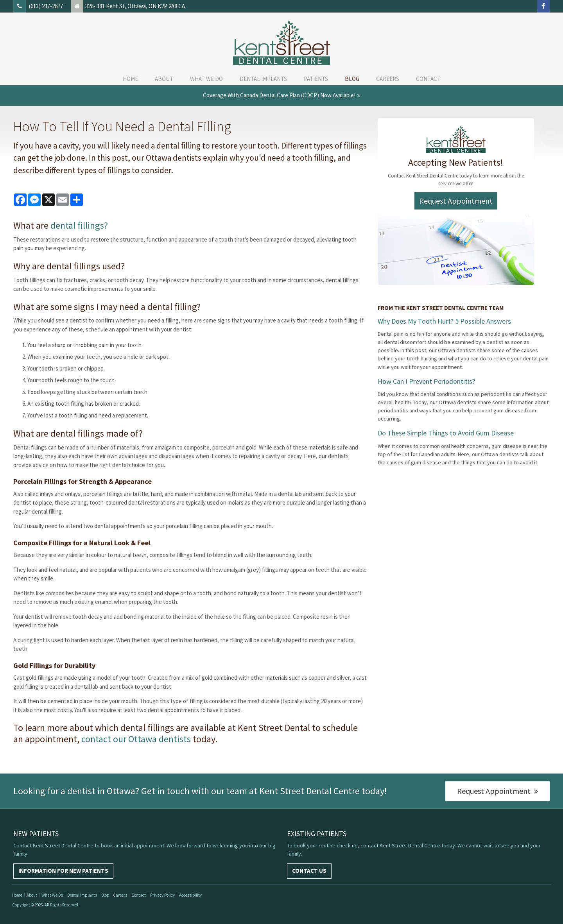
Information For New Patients (63, 871)
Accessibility (190, 895)
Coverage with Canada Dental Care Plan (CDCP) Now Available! (279, 95)
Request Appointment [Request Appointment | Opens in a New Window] (456, 201)
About (164, 79)
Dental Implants (263, 79)
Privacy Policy (162, 895)
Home (130, 79)
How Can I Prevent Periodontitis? (426, 381)
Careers (388, 79)
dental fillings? (79, 225)
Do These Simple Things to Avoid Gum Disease (446, 433)
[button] (524, 135)
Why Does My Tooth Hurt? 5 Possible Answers (444, 321)
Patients (316, 79)
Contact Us (309, 871)
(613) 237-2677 (46, 6)
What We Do (206, 79)
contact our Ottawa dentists (136, 739)
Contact (428, 79)
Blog (352, 79)
